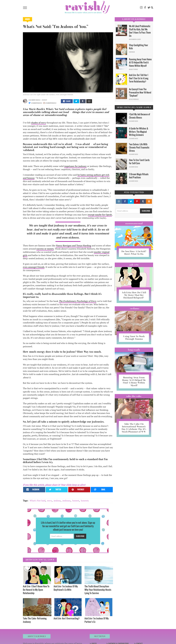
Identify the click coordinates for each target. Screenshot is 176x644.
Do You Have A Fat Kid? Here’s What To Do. (134, 253)
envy (50, 501)
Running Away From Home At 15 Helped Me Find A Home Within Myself (140, 62)
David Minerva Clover (135, 39)
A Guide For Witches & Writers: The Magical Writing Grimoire (139, 132)
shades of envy (38, 123)
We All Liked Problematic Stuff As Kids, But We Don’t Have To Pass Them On (140, 31)
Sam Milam (132, 52)
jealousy (67, 501)
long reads (134, 350)
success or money (45, 249)
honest (76, 501)
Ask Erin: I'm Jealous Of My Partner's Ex (97, 620)
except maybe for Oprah (100, 215)
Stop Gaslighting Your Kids (139, 47)
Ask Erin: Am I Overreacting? (67, 618)
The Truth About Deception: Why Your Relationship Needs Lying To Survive (98, 590)
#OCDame (134, 308)
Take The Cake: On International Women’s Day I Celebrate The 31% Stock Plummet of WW (134, 428)
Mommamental (134, 223)
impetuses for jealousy (75, 166)
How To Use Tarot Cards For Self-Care (139, 162)
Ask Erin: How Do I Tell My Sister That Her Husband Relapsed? (134, 295)
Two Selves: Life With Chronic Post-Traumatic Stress (139, 147)
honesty (85, 501)
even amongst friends (34, 267)
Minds (27, 19)
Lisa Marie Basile (34, 100)
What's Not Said (38, 501)
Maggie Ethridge (133, 69)
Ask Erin (134, 265)
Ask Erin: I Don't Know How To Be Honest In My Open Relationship (36, 590)
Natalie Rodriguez (134, 99)
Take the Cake (134, 396)
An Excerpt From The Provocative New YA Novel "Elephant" (140, 92)
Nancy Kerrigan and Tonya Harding (74, 246)
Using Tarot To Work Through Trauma (134, 338)
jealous (57, 501)
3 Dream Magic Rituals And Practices (139, 176)
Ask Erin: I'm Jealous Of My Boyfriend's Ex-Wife (66, 588)
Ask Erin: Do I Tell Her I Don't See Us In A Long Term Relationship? (139, 78)
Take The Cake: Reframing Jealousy (35, 620)
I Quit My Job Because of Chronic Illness (139, 116)
